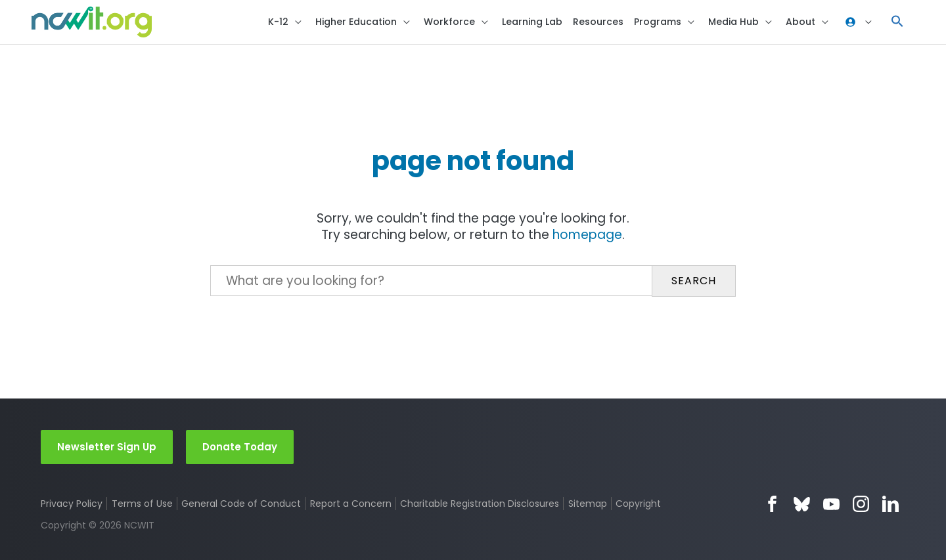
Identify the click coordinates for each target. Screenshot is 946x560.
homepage (588, 237)
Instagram (861, 504)
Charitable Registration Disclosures (480, 504)
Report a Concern (351, 504)
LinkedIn (890, 504)
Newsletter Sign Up (107, 446)
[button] (897, 23)
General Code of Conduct (242, 504)
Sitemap (588, 504)
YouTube (831, 504)
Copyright (640, 504)
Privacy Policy (72, 504)
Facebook (772, 504)
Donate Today (240, 446)
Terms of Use (142, 504)
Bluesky (802, 504)
